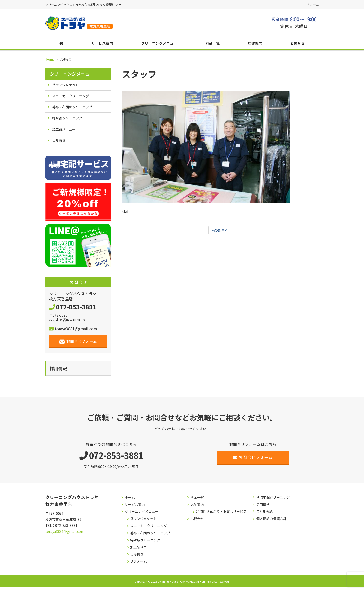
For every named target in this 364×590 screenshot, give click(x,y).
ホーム (315, 4)
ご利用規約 (265, 514)
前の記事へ (220, 232)
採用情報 (263, 507)
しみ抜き (59, 142)
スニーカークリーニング (71, 98)
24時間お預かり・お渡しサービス (221, 514)
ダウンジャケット (65, 86)
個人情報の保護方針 (271, 521)
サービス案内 (102, 45)
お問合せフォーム (78, 343)
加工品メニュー (64, 131)
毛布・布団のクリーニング (72, 109)
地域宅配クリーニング (273, 500)
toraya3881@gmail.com (73, 330)
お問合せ (298, 45)
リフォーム (138, 564)
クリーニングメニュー (159, 45)
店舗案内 (255, 45)
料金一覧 (213, 45)
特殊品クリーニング (67, 120)
